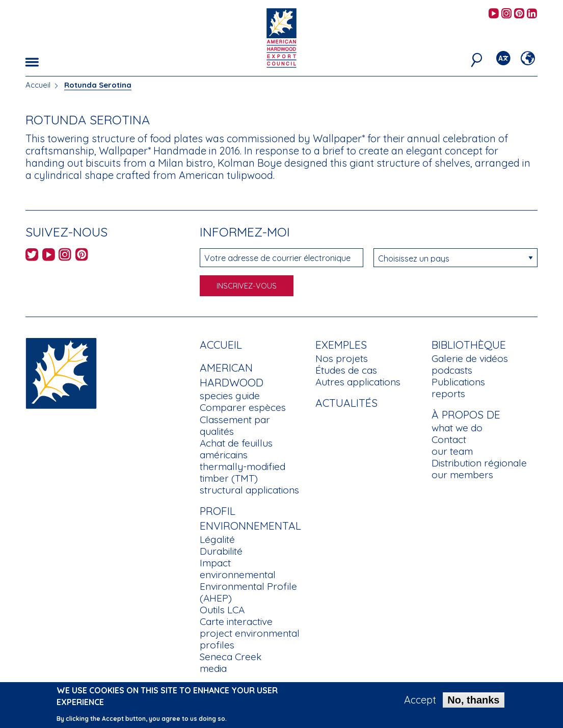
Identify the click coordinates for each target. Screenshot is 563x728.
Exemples (341, 345)
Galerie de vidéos (470, 358)
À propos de (466, 414)
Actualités (346, 403)
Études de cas (346, 370)
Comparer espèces (243, 407)
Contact (449, 439)
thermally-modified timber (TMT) (243, 472)
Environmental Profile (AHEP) (248, 592)
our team (452, 451)
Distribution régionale (479, 463)
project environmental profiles (250, 639)
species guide (230, 396)
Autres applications (358, 382)
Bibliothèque (469, 345)
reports (448, 394)
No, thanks (473, 700)
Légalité (217, 539)
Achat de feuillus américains (236, 449)
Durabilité (221, 551)
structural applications (249, 490)
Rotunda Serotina (98, 85)
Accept (420, 700)
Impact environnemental (238, 569)
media (213, 668)
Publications (458, 382)
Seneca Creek (231, 657)
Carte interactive (236, 621)
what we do (457, 428)
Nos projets (342, 358)
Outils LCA (222, 610)
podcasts (452, 370)
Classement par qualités (235, 425)
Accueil (38, 85)
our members (462, 475)
